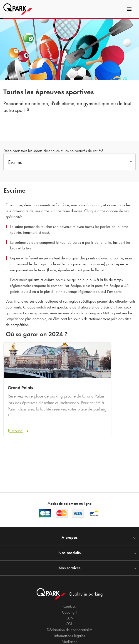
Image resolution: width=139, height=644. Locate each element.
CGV (69, 618)
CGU (70, 624)
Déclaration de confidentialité (70, 630)
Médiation (69, 642)
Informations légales (70, 636)
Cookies (69, 606)
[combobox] (69, 163)
